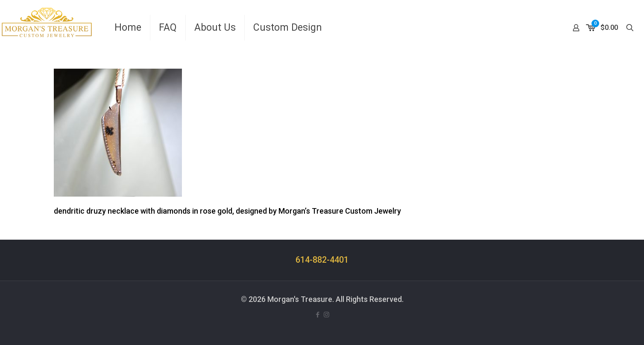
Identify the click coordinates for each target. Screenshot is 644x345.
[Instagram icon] (326, 315)
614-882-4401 (322, 260)
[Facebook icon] (318, 315)
